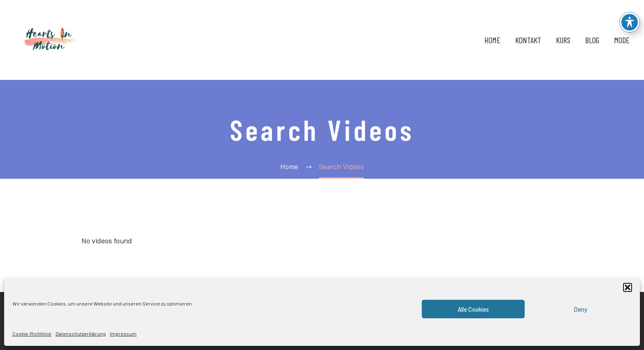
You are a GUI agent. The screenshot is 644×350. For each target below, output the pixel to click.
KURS (563, 40)
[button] (628, 287)
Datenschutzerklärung (81, 334)
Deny (580, 309)
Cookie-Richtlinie (32, 334)
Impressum (123, 334)
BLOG (592, 40)
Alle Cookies (473, 309)
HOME (492, 40)
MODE (622, 40)
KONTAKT (528, 40)
